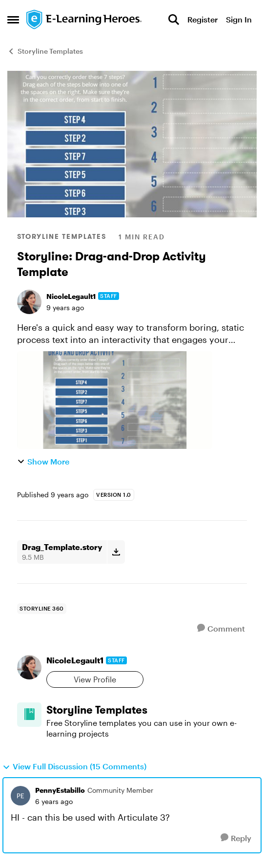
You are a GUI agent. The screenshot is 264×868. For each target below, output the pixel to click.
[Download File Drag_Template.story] (116, 552)
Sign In (239, 19)
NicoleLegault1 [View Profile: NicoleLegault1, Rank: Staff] (71, 296)
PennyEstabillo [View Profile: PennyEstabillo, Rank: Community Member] (60, 790)
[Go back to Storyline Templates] (147, 710)
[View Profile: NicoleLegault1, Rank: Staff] (29, 302)
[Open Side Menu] (13, 20)
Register (203, 19)
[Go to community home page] (84, 20)
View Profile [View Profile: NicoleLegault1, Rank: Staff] (95, 679)
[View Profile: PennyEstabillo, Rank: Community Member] (20, 796)
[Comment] (221, 628)
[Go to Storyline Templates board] (29, 715)
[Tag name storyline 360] (42, 609)
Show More (43, 461)
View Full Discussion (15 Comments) (74, 766)
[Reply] (236, 838)
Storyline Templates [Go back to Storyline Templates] (45, 51)
